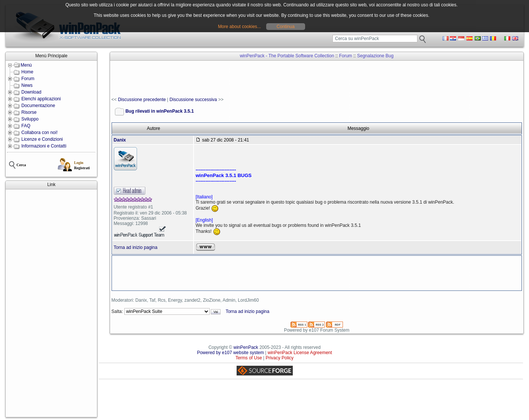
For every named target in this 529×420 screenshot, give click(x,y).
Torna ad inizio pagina (136, 247)
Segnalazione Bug (375, 56)
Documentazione (38, 106)
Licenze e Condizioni (42, 139)
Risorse (29, 112)
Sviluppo (30, 119)
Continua (286, 27)
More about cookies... (239, 27)
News (27, 85)
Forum (28, 79)
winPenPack (246, 347)
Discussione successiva (193, 100)
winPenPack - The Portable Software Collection (287, 56)
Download (31, 92)
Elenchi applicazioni (41, 99)
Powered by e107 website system (230, 353)
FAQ (26, 126)
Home (27, 72)
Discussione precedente (142, 100)
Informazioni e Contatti (44, 146)
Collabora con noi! (39, 133)
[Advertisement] (51, 303)
